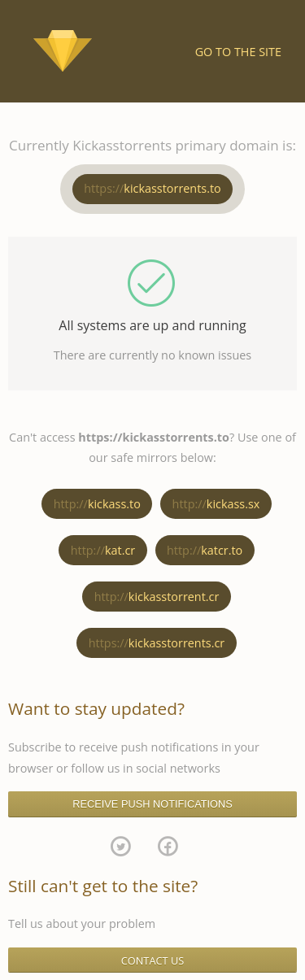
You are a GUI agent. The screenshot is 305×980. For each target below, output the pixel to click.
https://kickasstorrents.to (154, 437)
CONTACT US (153, 960)
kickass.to (97, 504)
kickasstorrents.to (152, 188)
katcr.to (205, 550)
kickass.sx (216, 504)
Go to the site (238, 52)
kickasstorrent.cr (157, 597)
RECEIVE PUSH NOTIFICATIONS (152, 804)
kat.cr (103, 550)
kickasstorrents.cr (157, 643)
